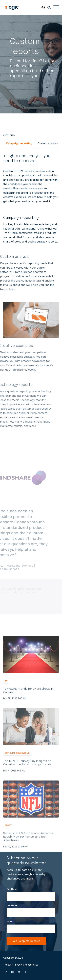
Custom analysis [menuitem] (48, 143)
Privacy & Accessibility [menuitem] (26, 965)
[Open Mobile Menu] (56, 7)
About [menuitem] (8, 965)
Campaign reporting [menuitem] (19, 143)
